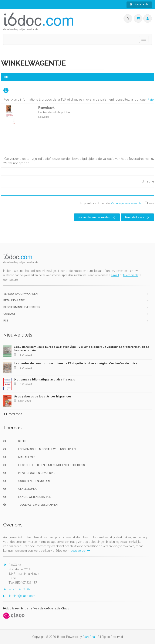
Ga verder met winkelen (97, 217)
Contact (9, 314)
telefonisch (131, 275)
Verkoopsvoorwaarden (127, 203)
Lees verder (80, 551)
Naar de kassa (138, 217)
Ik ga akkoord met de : (117, 203)
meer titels (13, 414)
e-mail (115, 275)
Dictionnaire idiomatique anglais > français (44, 380)
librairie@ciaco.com (19, 596)
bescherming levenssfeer (22, 307)
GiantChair (89, 637)
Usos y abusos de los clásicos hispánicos (43, 396)
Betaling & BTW (14, 300)
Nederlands (139, 4)
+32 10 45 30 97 (17, 589)
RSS (6, 321)
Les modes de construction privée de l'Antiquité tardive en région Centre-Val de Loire (76, 363)
